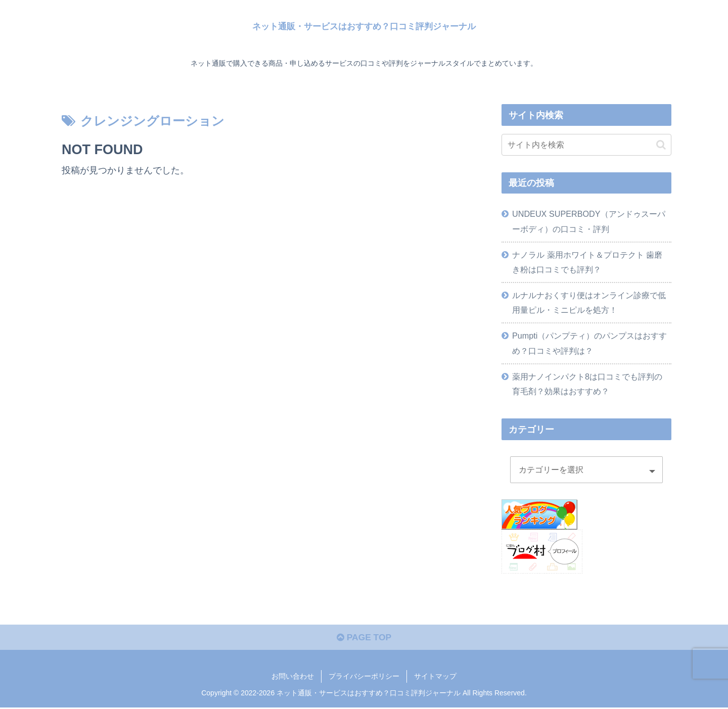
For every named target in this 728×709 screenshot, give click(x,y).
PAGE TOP (364, 639)
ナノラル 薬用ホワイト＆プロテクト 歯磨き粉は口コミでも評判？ (587, 262)
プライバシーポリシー (364, 678)
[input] (586, 145)
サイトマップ (435, 678)
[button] (661, 145)
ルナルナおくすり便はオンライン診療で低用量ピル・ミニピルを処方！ (589, 302)
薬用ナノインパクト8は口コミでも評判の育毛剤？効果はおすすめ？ (587, 384)
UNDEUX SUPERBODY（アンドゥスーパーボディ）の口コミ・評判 (589, 221)
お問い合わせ (293, 678)
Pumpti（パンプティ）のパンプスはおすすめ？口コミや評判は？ (589, 343)
